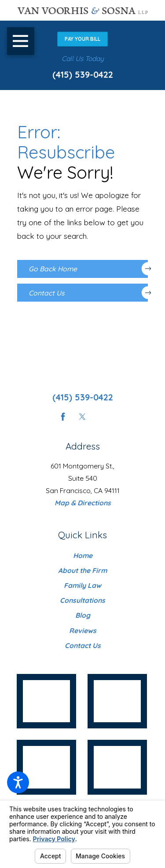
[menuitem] (83, 555)
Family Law (82, 585)
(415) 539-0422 (83, 74)
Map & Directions (83, 503)
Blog (83, 615)
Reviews (83, 630)
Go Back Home (88, 269)
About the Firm (82, 570)
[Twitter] (82, 417)
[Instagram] (102, 417)
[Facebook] (63, 417)
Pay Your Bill (82, 39)
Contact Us (88, 293)
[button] (18, 782)
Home (83, 555)
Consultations (82, 600)
